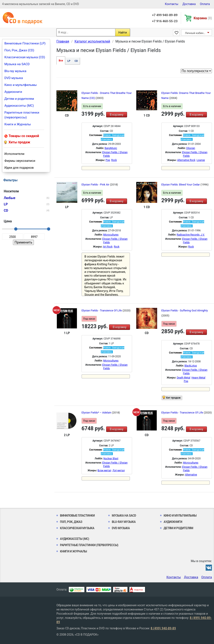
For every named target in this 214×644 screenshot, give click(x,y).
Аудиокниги (13, 92)
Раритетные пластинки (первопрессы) (22, 115)
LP (69, 61)
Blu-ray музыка (15, 71)
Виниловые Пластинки (77, 516)
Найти (123, 32)
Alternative (191, 475)
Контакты (172, 4)
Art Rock (108, 247)
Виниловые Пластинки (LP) (25, 43)
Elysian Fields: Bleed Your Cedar (181, 185)
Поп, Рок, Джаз (71, 522)
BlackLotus (191, 366)
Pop (108, 160)
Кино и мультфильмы (21, 85)
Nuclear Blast (111, 459)
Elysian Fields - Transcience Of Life (183, 413)
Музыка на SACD (17, 64)
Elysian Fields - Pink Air (96, 185)
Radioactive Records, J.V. (191, 235)
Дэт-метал (118, 470)
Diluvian (191, 148)
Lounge (201, 160)
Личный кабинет (196, 33)
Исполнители (14, 154)
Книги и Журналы (18, 124)
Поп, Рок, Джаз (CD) (19, 50)
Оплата (205, 4)
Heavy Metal (198, 378)
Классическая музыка (77, 528)
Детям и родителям (19, 99)
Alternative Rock (186, 160)
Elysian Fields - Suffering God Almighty (185, 310)
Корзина (203, 18)
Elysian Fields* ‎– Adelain (97, 413)
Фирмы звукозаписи (20, 161)
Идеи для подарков (19, 168)
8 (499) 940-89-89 (163, 628)
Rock (114, 160)
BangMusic (111, 148)
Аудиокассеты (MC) (19, 106)
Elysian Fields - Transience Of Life (102, 310)
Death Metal (184, 378)
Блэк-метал (104, 470)
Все (61, 61)
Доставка (189, 4)
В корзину (117, 115)
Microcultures (111, 235)
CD (76, 61)
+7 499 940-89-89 (165, 15)
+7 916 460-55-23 (165, 21)
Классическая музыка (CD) (25, 57)
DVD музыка (14, 78)
